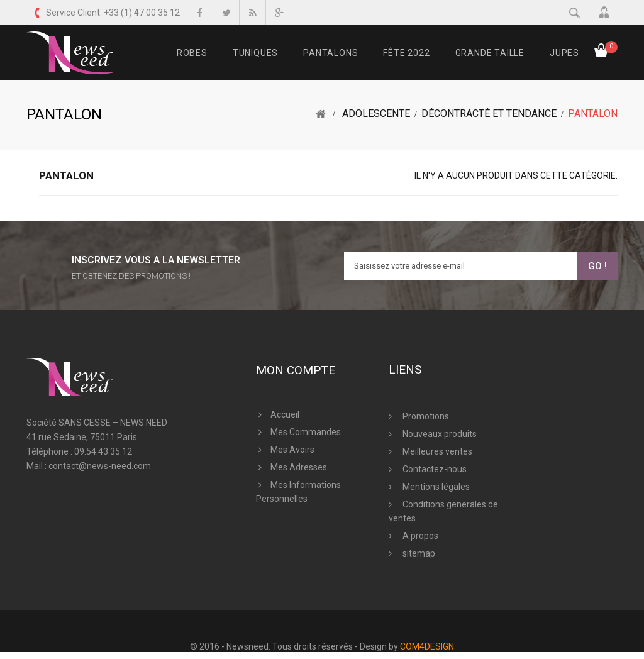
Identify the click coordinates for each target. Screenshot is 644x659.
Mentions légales (435, 487)
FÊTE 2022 (406, 53)
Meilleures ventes (436, 451)
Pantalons (330, 53)
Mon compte (296, 370)
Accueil (285, 414)
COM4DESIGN (427, 646)
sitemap (418, 553)
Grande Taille (490, 53)
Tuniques (255, 53)
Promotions (425, 416)
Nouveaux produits (439, 434)
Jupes (564, 53)
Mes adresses (299, 467)
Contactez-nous (434, 469)
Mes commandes (306, 432)
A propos (419, 536)
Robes (192, 53)
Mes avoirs (292, 450)
